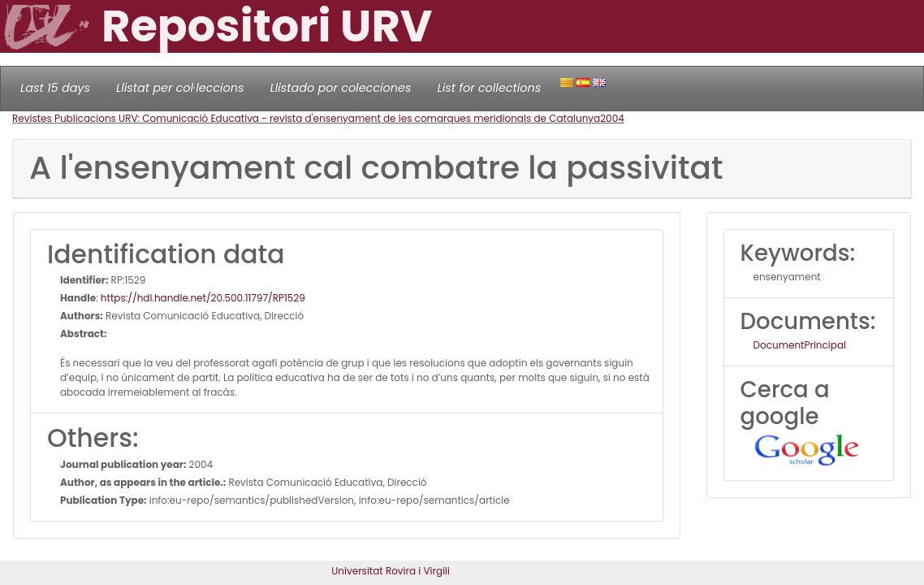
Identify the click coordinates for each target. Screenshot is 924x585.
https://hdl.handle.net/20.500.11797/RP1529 (203, 298)
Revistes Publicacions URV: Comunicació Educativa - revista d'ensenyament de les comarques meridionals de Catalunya (306, 118)
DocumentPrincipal (800, 345)
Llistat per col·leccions (180, 88)
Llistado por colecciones (341, 88)
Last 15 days (55, 88)
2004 (612, 118)
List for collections (489, 88)
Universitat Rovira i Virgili (391, 571)
